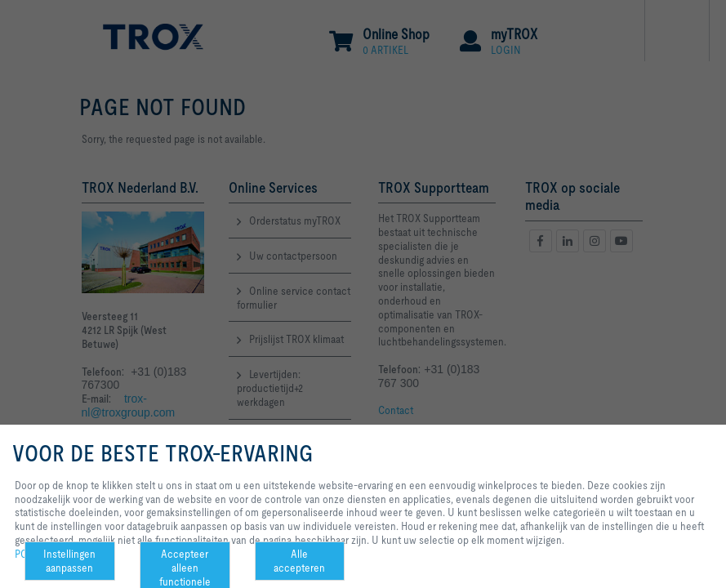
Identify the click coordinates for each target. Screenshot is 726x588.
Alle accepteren (299, 561)
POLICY (32, 554)
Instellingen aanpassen (69, 561)
